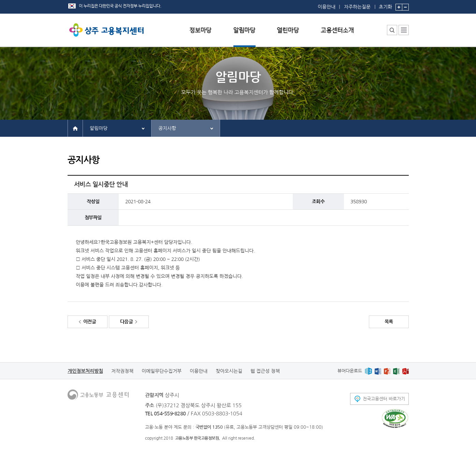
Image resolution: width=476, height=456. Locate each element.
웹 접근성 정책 (265, 371)
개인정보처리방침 (85, 371)
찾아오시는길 (229, 371)
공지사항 (167, 128)
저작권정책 (122, 371)
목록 (389, 322)
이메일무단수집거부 (162, 371)
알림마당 (99, 128)
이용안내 (327, 7)
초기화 (385, 5)
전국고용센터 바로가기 (384, 399)
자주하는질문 (357, 7)
